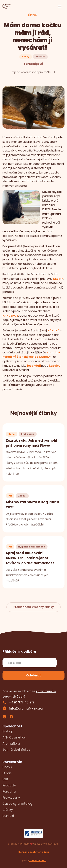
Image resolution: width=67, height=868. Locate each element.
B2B (5, 779)
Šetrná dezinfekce (16, 750)
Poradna (9, 791)
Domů (7, 767)
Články (8, 810)
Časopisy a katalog (17, 804)
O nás (7, 773)
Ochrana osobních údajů (33, 852)
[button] (60, 6)
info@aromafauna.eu (26, 708)
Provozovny (11, 798)
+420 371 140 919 (22, 702)
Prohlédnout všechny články (34, 607)
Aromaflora (11, 744)
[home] (7, 6)
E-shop (8, 731)
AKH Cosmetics (14, 737)
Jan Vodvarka (38, 860)
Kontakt (8, 816)
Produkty (9, 785)
